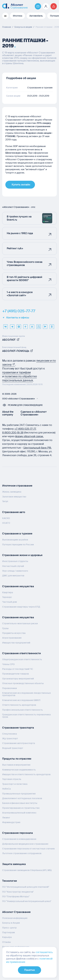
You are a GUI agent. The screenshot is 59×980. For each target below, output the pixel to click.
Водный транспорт (13, 748)
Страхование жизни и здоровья (22, 555)
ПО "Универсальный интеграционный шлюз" (27, 901)
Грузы (5, 628)
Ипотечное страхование (17, 486)
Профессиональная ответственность (22, 710)
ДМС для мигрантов (13, 576)
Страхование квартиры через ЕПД (21, 607)
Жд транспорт (10, 738)
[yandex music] (32, 326)
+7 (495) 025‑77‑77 (25, 429)
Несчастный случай (13, 566)
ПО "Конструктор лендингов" (18, 892)
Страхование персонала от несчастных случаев (28, 849)
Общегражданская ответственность (22, 659)
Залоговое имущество (14, 497)
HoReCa (6, 789)
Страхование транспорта (18, 728)
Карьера (7, 937)
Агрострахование (12, 638)
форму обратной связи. (29, 436)
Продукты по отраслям (17, 759)
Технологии (10, 881)
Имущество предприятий (16, 643)
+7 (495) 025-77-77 (19, 311)
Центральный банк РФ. (38, 448)
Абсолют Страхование (16, 912)
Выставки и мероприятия (16, 765)
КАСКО (6, 518)
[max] (19, 326)
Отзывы (7, 942)
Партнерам (8, 932)
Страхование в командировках (19, 839)
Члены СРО (8, 664)
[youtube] (45, 326)
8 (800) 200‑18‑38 (13, 433)
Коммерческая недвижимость (19, 770)
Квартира (8, 592)
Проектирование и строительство (21, 808)
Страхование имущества (18, 586)
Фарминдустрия (11, 822)
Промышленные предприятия (19, 794)
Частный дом (10, 602)
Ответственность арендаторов (19, 705)
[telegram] (12, 326)
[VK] (6, 326)
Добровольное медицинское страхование (25, 844)
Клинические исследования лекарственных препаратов (27, 694)
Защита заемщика (14, 864)
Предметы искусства (14, 633)
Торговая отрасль (12, 779)
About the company (8, 413)
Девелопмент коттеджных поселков (22, 798)
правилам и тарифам (16, 372)
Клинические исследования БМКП (21, 700)
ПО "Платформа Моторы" (16, 896)
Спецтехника (10, 734)
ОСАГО (6, 523)
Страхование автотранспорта (19, 743)
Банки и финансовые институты (20, 803)
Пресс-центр (9, 928)
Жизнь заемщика (12, 492)
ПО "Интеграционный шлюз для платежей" (26, 887)
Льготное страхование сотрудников (22, 853)
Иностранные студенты (15, 561)
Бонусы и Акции (11, 923)
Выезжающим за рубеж (15, 540)
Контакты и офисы (16, 318)
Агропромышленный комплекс (19, 813)
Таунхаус (7, 597)
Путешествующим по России (18, 545)
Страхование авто (14, 512)
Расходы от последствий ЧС (18, 669)
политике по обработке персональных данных (20, 378)
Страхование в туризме (17, 534)
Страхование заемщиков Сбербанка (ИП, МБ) (27, 870)
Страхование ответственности (21, 653)
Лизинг (6, 818)
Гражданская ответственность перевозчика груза (26, 716)
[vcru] (39, 326)
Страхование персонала (17, 833)
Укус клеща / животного (15, 571)
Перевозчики (10, 688)
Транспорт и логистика (15, 784)
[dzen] (25, 326)
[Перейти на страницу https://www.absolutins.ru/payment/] (38, 6)
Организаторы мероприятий (18, 679)
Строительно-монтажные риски (20, 623)
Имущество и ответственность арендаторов (26, 774)
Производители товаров (15, 674)
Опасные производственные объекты (23, 683)
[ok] (52, 326)
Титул (5, 501)
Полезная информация (15, 918)
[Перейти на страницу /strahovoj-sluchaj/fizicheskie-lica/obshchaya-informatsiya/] (54, 6)
